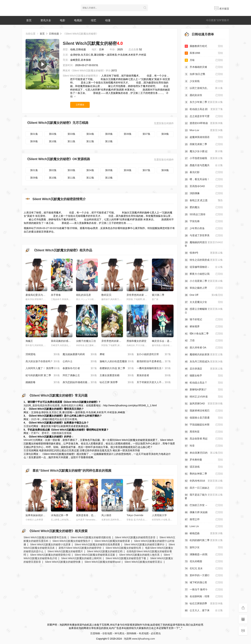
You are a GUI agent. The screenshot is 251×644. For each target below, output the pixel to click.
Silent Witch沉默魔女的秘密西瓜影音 (135, 537)
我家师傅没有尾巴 (204, 411)
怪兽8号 (204, 253)
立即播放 (80, 105)
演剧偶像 (204, 193)
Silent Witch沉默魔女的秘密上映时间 (81, 558)
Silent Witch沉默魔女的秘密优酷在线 (91, 537)
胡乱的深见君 (83, 295)
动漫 (108, 20)
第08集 (165, 134)
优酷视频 (57, 433)
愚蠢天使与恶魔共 (204, 165)
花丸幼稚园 (204, 561)
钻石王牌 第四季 (117, 382)
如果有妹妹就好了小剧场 (39, 515)
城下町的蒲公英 (204, 583)
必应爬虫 (156, 633)
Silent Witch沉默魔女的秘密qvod (102, 562)
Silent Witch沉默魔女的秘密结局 (123, 548)
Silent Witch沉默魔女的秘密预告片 (71, 541)
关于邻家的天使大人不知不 (154, 382)
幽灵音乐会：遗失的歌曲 (166, 341)
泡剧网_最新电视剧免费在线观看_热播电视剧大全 (51, 405)
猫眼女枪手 (204, 376)
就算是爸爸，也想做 (87, 515)
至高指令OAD (204, 186)
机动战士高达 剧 (204, 109)
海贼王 (29, 341)
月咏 (204, 60)
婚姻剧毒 (43, 382)
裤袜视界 (204, 327)
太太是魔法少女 (204, 302)
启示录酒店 (204, 369)
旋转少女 (204, 547)
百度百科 (67, 419)
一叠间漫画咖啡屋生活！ (154, 368)
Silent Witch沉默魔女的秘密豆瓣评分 (144, 544)
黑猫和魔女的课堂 (136, 341)
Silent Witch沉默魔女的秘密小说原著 (50, 544)
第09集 (34, 141)
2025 (34, 419)
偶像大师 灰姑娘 (204, 512)
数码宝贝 (106, 295)
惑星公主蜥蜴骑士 (204, 311)
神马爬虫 (119, 633)
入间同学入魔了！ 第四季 (43, 368)
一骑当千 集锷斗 (204, 590)
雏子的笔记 (204, 320)
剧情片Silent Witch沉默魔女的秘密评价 (80, 548)
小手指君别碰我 (204, 158)
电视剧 (78, 20)
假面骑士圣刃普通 (204, 418)
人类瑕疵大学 (159, 515)
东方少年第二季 (204, 102)
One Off (204, 295)
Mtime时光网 (31, 440)
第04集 (90, 134)
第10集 (53, 141)
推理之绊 (204, 519)
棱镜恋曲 (204, 533)
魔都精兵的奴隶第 (204, 355)
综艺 (94, 20)
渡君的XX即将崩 (204, 123)
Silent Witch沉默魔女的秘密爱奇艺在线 (45, 537)
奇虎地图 (144, 633)
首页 (29, 20)
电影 (63, 20)
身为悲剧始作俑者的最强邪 (80, 382)
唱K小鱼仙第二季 (204, 334)
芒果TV (35, 433)
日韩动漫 (54, 34)
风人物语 (106, 515)
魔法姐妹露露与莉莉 (80, 354)
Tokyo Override (135, 515)
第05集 (109, 134)
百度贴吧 (29, 426)
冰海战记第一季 (60, 515)
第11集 (71, 141)
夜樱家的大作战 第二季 (117, 368)
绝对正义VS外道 (204, 397)
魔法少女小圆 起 (204, 151)
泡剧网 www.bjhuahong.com (139, 639)
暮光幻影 (204, 172)
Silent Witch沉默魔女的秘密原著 (112, 541)
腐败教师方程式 (204, 46)
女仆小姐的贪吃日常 (154, 354)
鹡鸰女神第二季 (204, 474)
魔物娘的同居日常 (204, 244)
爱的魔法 (204, 207)
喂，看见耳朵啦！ (204, 179)
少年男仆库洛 (204, 228)
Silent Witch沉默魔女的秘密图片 (65, 551)
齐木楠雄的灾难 (204, 67)
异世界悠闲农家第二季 (114, 341)
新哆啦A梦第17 (204, 390)
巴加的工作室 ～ (204, 505)
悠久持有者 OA (204, 348)
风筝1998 (204, 53)
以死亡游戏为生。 (204, 88)
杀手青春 (56, 295)
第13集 (109, 141)
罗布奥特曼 (204, 460)
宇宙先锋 (204, 221)
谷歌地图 (107, 633)
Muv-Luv (204, 130)
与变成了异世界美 (204, 236)
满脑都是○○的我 (204, 555)
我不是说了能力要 (204, 496)
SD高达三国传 (204, 214)
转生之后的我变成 (204, 260)
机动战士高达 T (204, 383)
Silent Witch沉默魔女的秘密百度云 (143, 562)
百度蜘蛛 (95, 633)
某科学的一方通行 (204, 575)
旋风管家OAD (204, 404)
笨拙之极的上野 (204, 288)
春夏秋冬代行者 (80, 368)
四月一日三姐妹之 (204, 488)
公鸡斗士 (80, 361)
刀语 (204, 341)
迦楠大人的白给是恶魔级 (117, 361)
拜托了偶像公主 (80, 375)
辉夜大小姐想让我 (204, 274)
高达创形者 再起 (204, 439)
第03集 (71, 134)
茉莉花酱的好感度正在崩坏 (66, 341)
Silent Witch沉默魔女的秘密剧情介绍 (50, 555)
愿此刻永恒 (204, 95)
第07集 (146, 134)
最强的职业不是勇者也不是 (154, 361)
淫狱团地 (43, 354)
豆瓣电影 (29, 454)
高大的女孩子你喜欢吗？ (43, 361)
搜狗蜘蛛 (132, 633)
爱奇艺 (45, 433)
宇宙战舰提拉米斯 (204, 425)
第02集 (53, 134)
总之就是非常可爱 (204, 116)
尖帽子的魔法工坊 (86, 341)
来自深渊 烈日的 (204, 453)
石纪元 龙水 (204, 569)
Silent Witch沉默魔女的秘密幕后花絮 (95, 555)
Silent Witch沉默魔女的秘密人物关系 (139, 555)
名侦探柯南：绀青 (204, 597)
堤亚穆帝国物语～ (204, 267)
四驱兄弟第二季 (204, 144)
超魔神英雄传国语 (204, 137)
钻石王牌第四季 (204, 604)
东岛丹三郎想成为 (204, 362)
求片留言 (222, 9)
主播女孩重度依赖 (117, 375)
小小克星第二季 (204, 281)
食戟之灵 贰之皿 (204, 200)
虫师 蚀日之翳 (204, 74)
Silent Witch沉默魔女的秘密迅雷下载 (126, 558)
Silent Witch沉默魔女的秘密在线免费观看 (97, 544)
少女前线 (204, 81)
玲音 (204, 446)
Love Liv (204, 526)
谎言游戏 (204, 467)
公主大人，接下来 (204, 611)
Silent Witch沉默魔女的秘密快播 (63, 562)
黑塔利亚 (204, 432)
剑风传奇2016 (204, 481)
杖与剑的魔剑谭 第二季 (43, 375)
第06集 (128, 134)
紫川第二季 (158, 295)
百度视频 (66, 433)
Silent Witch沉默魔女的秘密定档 (105, 551)
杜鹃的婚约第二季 (204, 540)
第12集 (90, 141)
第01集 (34, 134)
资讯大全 (46, 20)
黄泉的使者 (154, 375)
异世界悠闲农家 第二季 (139, 295)
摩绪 (117, 354)
